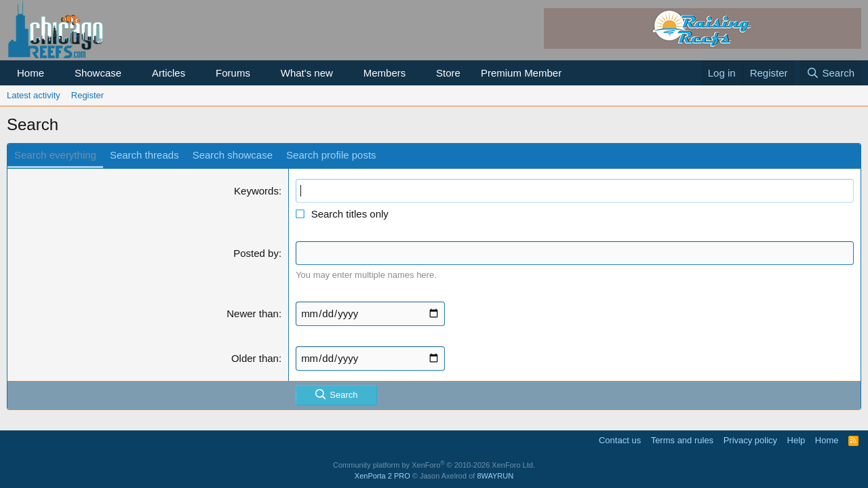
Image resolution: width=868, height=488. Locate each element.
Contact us (620, 440)
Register (87, 95)
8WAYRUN (495, 476)
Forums (233, 73)
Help (796, 440)
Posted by (256, 253)
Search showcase (233, 155)
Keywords (256, 191)
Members (385, 73)
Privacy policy (750, 440)
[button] (55, 73)
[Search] (830, 73)
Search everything (55, 155)
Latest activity (34, 95)
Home (31, 73)
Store (448, 73)
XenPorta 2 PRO (382, 476)
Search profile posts (331, 155)
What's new (307, 73)
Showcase (98, 73)
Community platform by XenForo (434, 465)
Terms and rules (682, 440)
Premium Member (521, 73)
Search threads (144, 155)
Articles (169, 73)
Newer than (253, 313)
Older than (255, 358)
